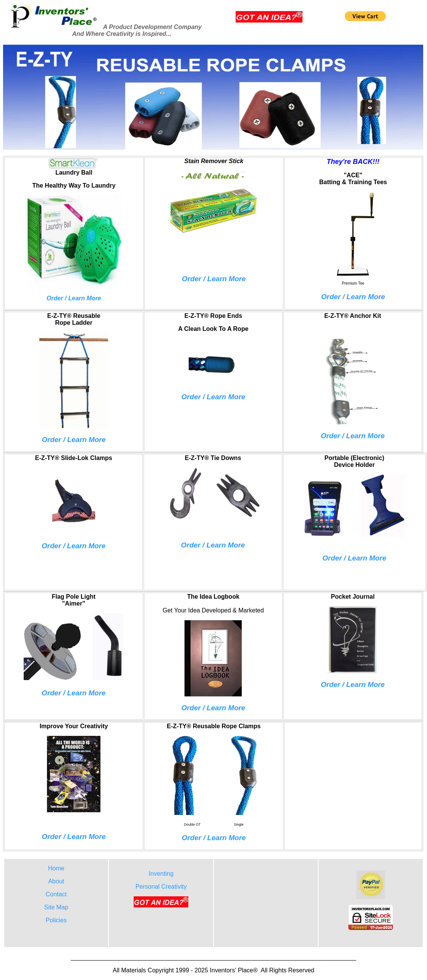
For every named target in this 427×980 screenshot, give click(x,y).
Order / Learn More (214, 279)
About (56, 881)
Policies (56, 920)
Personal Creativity (161, 887)
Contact (56, 894)
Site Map (56, 907)
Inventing (161, 874)
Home (56, 868)
